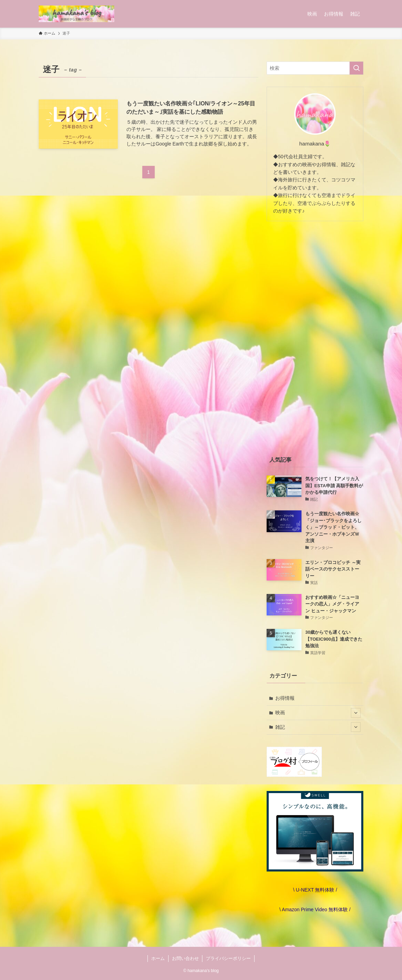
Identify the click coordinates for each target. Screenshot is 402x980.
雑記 (318, 727)
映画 (318, 713)
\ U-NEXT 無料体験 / (315, 890)
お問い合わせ (185, 958)
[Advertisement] (315, 337)
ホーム (158, 958)
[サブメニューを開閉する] (356, 713)
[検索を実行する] (356, 68)
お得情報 (285, 698)
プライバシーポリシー (228, 958)
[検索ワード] (315, 68)
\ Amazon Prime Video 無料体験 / (315, 910)
